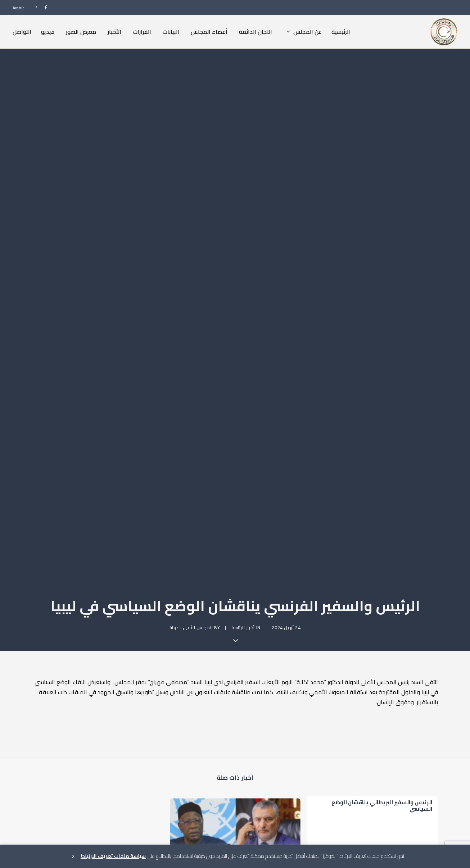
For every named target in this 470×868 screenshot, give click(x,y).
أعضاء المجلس (209, 32)
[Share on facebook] (272, 783)
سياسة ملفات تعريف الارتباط (113, 856)
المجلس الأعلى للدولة (191, 498)
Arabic (19, 8)
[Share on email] (198, 783)
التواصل (22, 32)
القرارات (142, 32)
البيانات (171, 32)
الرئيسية (341, 32)
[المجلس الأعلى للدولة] (444, 32)
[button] (235, 728)
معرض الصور (81, 32)
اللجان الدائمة (256, 32)
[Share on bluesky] (217, 783)
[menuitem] (38, 7)
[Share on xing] (207, 783)
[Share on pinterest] (245, 783)
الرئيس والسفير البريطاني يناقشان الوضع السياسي (382, 683)
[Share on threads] (254, 783)
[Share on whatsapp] (226, 783)
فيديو (48, 32)
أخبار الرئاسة (243, 498)
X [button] (73, 856)
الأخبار (114, 32)
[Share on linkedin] (235, 783)
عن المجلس (303, 32)
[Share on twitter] (263, 783)
